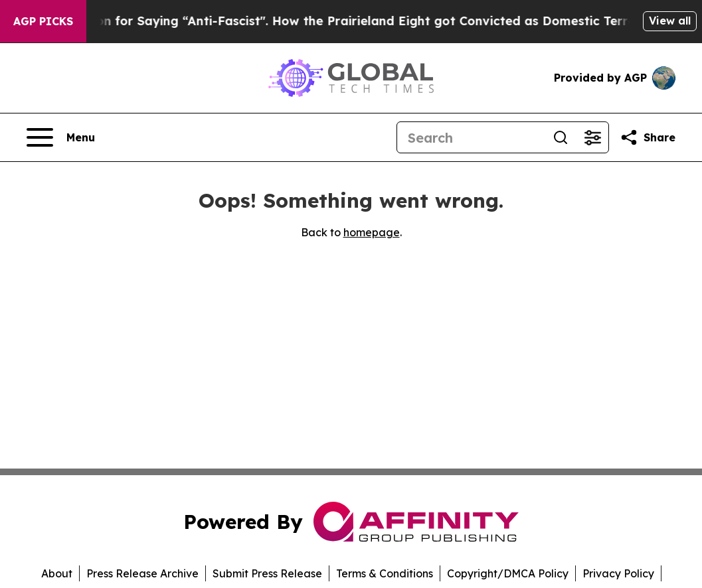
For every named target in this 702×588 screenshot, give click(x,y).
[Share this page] (648, 137)
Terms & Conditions (385, 573)
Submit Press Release (267, 573)
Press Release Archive (142, 573)
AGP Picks (43, 21)
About (57, 573)
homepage (372, 232)
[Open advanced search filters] (592, 137)
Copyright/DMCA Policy (508, 573)
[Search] (471, 137)
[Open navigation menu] (61, 137)
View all (670, 21)
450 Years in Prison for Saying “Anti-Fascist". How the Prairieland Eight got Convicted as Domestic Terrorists (338, 21)
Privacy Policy (618, 573)
